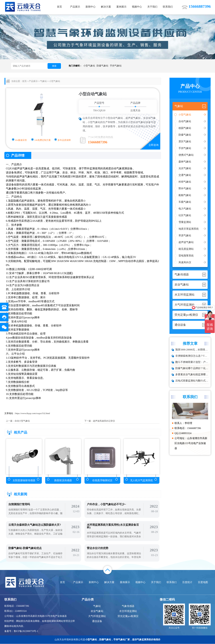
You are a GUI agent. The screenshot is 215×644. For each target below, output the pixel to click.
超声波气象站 (186, 242)
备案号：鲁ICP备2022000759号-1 (21, 631)
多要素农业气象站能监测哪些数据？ (192, 374)
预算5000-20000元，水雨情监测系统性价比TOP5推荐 (192, 350)
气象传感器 (128, 606)
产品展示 (75, 7)
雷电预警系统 (186, 256)
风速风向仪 (185, 262)
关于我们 (152, 7)
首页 (59, 7)
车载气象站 (185, 202)
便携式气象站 (186, 155)
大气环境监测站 (97, 616)
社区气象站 (185, 215)
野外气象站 (185, 188)
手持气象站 (116, 66)
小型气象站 (89, 66)
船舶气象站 (185, 195)
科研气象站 (185, 182)
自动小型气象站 (22, 421)
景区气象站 (185, 141)
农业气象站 (97, 611)
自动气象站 (185, 121)
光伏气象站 (185, 168)
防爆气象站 (102, 66)
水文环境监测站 (128, 611)
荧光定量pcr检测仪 (128, 616)
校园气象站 (185, 128)
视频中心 (137, 7)
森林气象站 (185, 162)
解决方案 (106, 7)
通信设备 (97, 621)
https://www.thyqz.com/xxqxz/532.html (33, 413)
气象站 (43, 81)
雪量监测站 (185, 222)
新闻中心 (91, 7)
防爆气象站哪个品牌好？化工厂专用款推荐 (192, 368)
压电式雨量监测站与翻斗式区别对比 (192, 381)
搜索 (54, 66)
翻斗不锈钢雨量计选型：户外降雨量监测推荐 (192, 362)
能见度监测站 (186, 249)
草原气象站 (185, 235)
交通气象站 (185, 175)
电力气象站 (185, 209)
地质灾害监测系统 (189, 229)
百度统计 (187, 582)
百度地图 (203, 582)
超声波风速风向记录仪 (104, 421)
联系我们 (168, 7)
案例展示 (121, 7)
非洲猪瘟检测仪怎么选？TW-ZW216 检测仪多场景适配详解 (192, 356)
